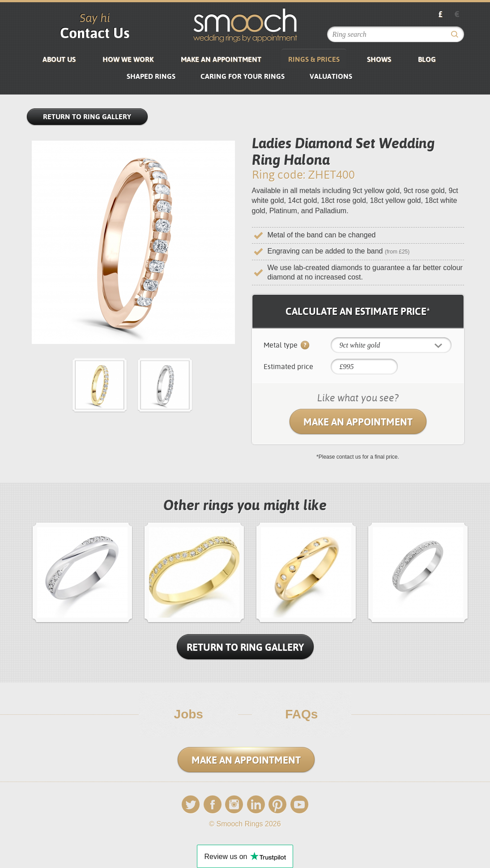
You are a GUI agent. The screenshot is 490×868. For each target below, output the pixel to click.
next (468, 572)
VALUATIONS (331, 76)
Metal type (286, 346)
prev (32, 572)
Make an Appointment (221, 59)
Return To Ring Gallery (245, 647)
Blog (427, 59)
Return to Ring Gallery (87, 117)
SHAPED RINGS (151, 76)
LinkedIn (256, 805)
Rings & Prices (314, 59)
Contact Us (95, 33)
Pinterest (277, 805)
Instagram (234, 805)
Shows (379, 59)
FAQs (301, 714)
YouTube (299, 805)
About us (59, 59)
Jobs (189, 714)
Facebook (213, 805)
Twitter (191, 805)
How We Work (128, 59)
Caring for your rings (243, 76)
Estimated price (288, 367)
